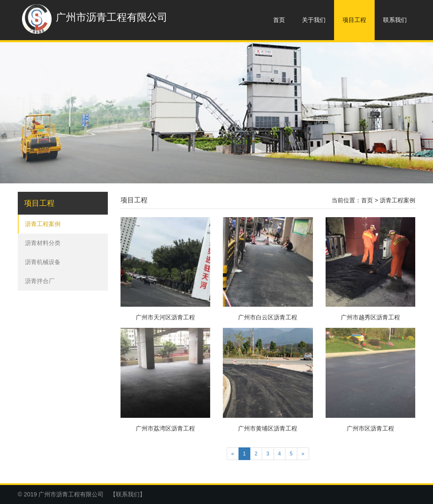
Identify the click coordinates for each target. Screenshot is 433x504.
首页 (279, 20)
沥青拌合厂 (40, 281)
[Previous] (233, 454)
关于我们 (314, 20)
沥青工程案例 (43, 224)
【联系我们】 (128, 494)
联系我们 (395, 20)
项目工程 (354, 20)
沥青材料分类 (43, 243)
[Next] (303, 454)
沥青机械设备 (43, 262)
